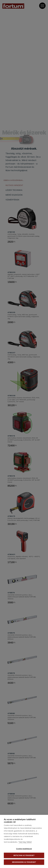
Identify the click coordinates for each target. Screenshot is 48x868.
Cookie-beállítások (24, 849)
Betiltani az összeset (24, 855)
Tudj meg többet (25, 842)
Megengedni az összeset (24, 862)
